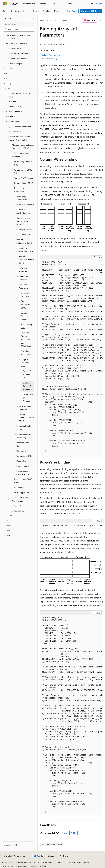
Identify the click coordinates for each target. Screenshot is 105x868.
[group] (71, 358)
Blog (36, 862)
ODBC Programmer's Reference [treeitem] (23, 163)
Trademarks (21, 866)
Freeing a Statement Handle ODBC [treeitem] (26, 418)
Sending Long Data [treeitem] (27, 326)
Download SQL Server (91, 11)
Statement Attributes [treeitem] (23, 270)
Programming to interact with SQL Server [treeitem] (18, 37)
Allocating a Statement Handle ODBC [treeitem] (26, 260)
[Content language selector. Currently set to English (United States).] (15, 856)
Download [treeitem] (12, 102)
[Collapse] (33, 18)
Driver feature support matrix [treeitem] (18, 54)
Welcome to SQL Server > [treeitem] (16, 44)
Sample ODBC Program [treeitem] (24, 178)
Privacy (59, 862)
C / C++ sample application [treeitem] (19, 127)
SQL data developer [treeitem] (14, 63)
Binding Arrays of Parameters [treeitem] (28, 386)
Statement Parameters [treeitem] (25, 294)
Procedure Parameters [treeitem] (25, 353)
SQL (51, 20)
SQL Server (62, 20)
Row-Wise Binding (50, 58)
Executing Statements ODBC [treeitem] (26, 250)
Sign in (99, 3)
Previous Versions (24, 862)
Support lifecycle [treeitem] (15, 107)
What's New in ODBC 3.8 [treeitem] (23, 172)
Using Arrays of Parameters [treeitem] (28, 398)
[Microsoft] (5, 4)
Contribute (48, 862)
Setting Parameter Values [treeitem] (25, 316)
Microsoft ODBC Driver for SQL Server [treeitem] (21, 95)
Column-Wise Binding (51, 55)
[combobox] (19, 24)
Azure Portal (72, 11)
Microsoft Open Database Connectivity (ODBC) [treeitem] (23, 147)
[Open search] (92, 4)
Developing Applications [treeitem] (22, 198)
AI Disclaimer (8, 862)
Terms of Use (8, 866)
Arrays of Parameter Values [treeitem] (27, 374)
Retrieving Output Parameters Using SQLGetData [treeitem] (26, 339)
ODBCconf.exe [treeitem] (18, 511)
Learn (43, 20)
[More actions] (100, 20)
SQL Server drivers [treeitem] (13, 49)
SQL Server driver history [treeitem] (16, 59)
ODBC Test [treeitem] (17, 506)
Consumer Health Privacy (77, 862)
